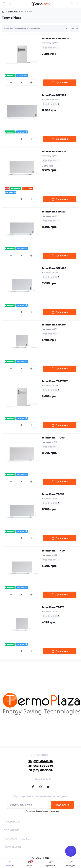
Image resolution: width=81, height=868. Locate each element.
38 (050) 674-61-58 (41, 761)
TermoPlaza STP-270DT (55, 39)
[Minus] (11, 82)
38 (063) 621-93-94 (41, 770)
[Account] (78, 4)
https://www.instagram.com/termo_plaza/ (40, 787)
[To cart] (60, 83)
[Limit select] (74, 28)
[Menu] (4, 4)
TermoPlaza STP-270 (54, 325)
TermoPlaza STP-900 (54, 95)
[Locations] (72, 4)
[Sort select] (35, 28)
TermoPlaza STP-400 (54, 268)
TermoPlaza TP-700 (53, 438)
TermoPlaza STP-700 (54, 152)
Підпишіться (62, 805)
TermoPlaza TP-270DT (55, 381)
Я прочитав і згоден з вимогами (42, 811)
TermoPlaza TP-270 (53, 607)
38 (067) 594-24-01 (41, 766)
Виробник (13, 11)
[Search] (10, 4)
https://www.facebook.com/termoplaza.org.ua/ (33, 787)
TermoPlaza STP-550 (54, 212)
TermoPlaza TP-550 (53, 494)
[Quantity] (21, 83)
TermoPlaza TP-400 (53, 551)
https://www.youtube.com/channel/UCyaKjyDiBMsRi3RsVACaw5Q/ (48, 787)
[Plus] (31, 82)
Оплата (39, 811)
